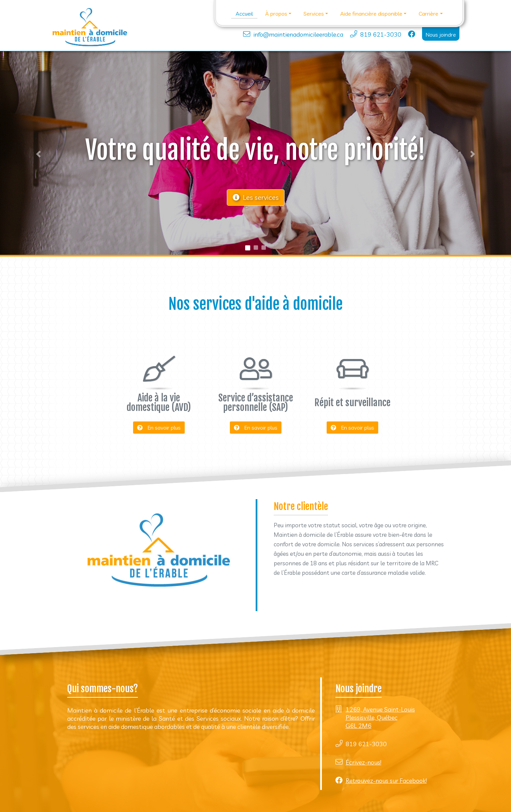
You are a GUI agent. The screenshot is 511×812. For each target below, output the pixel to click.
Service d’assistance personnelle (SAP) (256, 403)
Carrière (428, 14)
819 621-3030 (381, 34)
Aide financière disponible (371, 14)
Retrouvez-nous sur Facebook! (386, 781)
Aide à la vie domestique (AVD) (159, 403)
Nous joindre (441, 35)
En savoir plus (159, 428)
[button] (38, 154)
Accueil (244, 14)
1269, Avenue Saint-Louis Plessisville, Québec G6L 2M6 (380, 717)
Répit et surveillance (352, 403)
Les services (256, 197)
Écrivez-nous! (363, 762)
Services (314, 14)
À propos (276, 14)
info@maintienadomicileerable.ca (298, 34)
